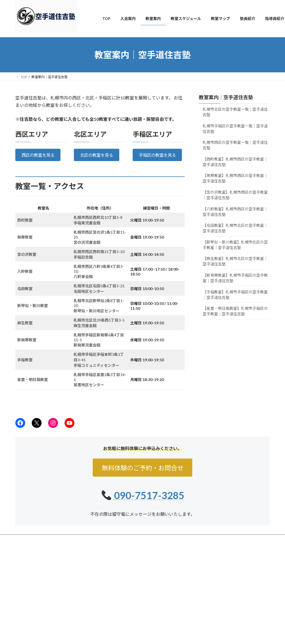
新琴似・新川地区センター (97, 318)
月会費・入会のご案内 (126, 630)
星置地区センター (89, 392)
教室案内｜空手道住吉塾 (226, 97)
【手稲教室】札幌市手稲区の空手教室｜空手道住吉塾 (235, 295)
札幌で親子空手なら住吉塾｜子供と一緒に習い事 (146, 607)
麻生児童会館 (85, 333)
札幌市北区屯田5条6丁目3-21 (99, 293)
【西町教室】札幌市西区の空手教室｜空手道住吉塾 (235, 162)
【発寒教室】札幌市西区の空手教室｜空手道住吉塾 (235, 178)
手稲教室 (25, 367)
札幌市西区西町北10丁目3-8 (98, 225)
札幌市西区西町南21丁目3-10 (99, 259)
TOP (109, 569)
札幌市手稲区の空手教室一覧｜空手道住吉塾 (235, 129)
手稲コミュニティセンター (96, 373)
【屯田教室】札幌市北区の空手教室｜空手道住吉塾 (235, 228)
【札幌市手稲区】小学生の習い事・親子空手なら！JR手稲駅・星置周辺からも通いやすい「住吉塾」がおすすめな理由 (242, 614)
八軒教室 (25, 279)
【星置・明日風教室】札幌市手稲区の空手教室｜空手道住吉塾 (235, 311)
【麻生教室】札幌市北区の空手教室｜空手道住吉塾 (235, 261)
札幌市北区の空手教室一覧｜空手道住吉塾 (235, 112)
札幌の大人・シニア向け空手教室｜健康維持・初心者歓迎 (146, 619)
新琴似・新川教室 (33, 313)
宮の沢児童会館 (87, 250)
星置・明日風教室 (33, 387)
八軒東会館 (83, 284)
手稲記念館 (83, 264)
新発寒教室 (27, 347)
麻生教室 (25, 330)
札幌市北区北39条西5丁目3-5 (99, 327)
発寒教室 (25, 244)
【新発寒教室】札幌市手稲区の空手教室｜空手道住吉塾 (235, 278)
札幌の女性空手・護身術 (127, 597)
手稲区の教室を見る (159, 159)
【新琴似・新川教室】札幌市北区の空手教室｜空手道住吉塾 (235, 245)
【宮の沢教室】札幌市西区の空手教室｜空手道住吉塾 (235, 195)
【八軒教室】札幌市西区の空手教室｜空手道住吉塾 (235, 212)
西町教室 (25, 227)
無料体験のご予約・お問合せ (142, 475)
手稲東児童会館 (87, 230)
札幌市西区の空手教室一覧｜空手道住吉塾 (235, 145)
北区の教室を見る (98, 155)
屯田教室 (25, 296)
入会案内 (113, 578)
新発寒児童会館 (87, 352)
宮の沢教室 (27, 262)
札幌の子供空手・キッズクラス (132, 588)
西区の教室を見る (39, 155)
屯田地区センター (89, 299)
